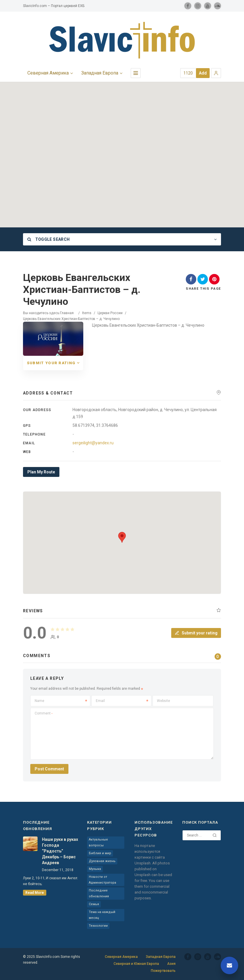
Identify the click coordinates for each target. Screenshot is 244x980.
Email (122, 701)
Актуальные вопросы (98, 842)
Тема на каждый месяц (102, 915)
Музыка (95, 869)
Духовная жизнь (102, 861)
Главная (67, 313)
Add (203, 73)
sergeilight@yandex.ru (93, 443)
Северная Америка (121, 957)
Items (87, 313)
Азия (171, 964)
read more (35, 893)
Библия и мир (100, 853)
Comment (44, 713)
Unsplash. (143, 863)
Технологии (98, 926)
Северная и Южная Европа (136, 964)
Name (61, 701)
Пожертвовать (163, 971)
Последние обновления (99, 893)
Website (163, 701)
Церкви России (110, 313)
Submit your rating (196, 633)
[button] (216, 73)
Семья (94, 904)
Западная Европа (161, 957)
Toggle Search (48, 239)
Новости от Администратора (102, 880)
